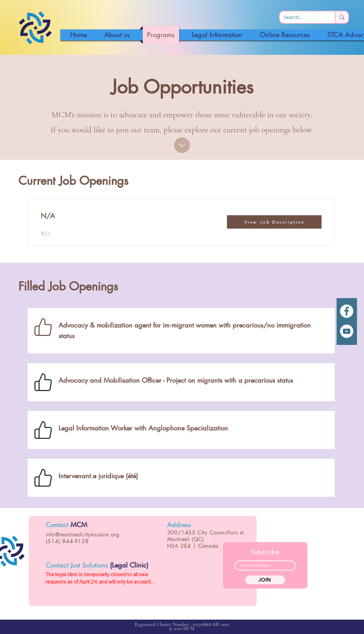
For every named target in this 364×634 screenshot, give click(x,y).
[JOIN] (265, 580)
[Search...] (302, 17)
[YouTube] (347, 331)
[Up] (182, 145)
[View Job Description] (274, 222)
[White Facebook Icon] (347, 311)
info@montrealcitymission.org (83, 535)
